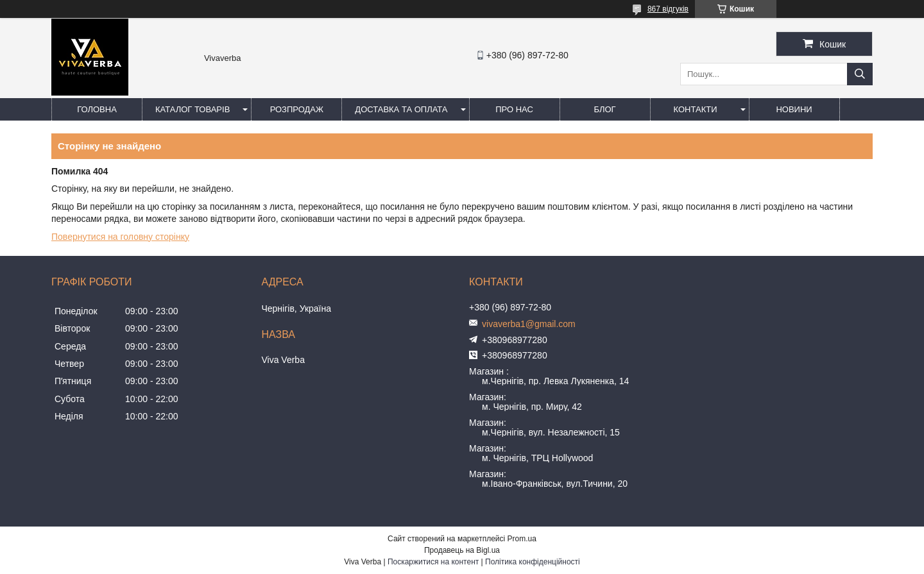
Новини (794, 109)
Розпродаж (297, 109)
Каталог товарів (193, 109)
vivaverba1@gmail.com (529, 324)
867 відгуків (668, 9)
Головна (97, 109)
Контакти (696, 109)
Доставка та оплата (401, 109)
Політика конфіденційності (533, 562)
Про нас (514, 109)
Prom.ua (522, 539)
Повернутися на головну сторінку (120, 237)
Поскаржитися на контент (433, 562)
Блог (604, 109)
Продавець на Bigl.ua (462, 550)
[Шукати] (860, 74)
